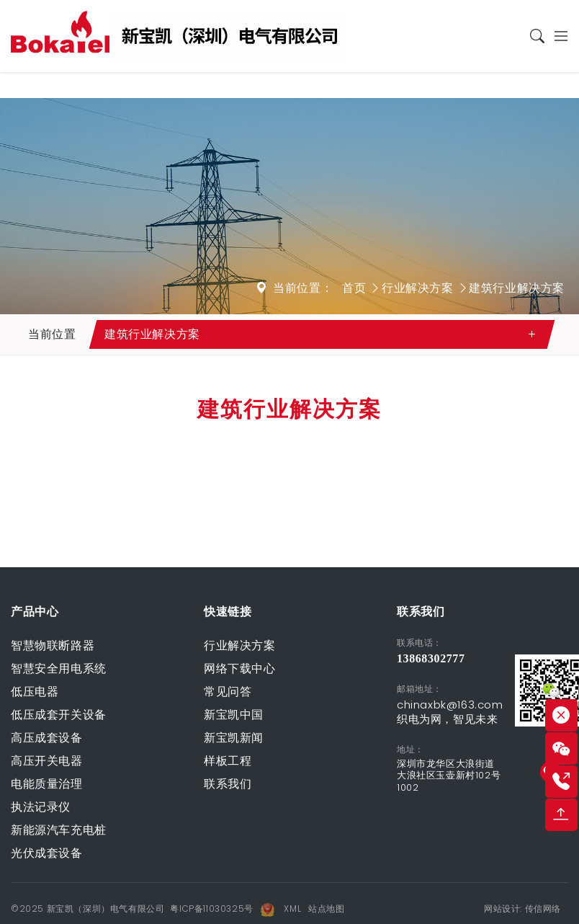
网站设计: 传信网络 (522, 909)
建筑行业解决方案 (517, 288)
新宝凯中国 (234, 715)
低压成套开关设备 (59, 715)
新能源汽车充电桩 (59, 830)
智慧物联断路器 (53, 645)
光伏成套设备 (47, 853)
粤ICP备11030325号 (211, 909)
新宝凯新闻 (234, 738)
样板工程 (228, 761)
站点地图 (326, 909)
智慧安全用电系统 (59, 668)
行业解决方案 (418, 288)
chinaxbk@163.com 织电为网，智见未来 (450, 712)
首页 (354, 288)
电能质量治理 (47, 784)
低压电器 (35, 692)
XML (292, 909)
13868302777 (431, 658)
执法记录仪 (41, 807)
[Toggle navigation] (557, 36)
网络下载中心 (240, 668)
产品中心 (35, 612)
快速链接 (228, 612)
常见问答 (228, 692)
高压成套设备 (47, 738)
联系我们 (228, 784)
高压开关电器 (47, 761)
